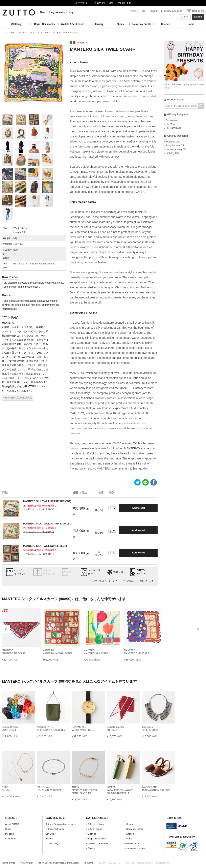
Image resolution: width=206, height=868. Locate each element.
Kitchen (166, 24)
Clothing (16, 24)
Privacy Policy (26, 863)
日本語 (185, 17)
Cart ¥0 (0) (198, 11)
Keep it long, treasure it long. (57, 12)
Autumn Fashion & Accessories (61, 824)
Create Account (173, 11)
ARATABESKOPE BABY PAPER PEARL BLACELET (84, 790)
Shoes (120, 24)
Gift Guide (51, 834)
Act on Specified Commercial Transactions (59, 863)
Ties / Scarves (35, 33)
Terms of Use (9, 863)
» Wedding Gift (172, 142)
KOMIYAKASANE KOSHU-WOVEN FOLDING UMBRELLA (120, 790)
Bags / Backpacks (44, 24)
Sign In (154, 11)
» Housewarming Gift (175, 149)
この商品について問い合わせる (139, 581)
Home (191, 24)
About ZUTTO (137, 11)
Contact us (11, 839)
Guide (8, 829)
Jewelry (99, 24)
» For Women (171, 120)
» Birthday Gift (171, 153)
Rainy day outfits (141, 24)
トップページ (9, 33)
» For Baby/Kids (172, 128)
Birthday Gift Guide (55, 829)
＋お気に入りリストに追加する (39, 509)
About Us (88, 863)
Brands (49, 839)
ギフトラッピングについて (105, 581)
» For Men (169, 124)
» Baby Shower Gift (174, 146)
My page (9, 834)
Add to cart (138, 508)
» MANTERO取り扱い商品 (18, 398)
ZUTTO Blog (52, 843)
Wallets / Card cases (73, 24)
